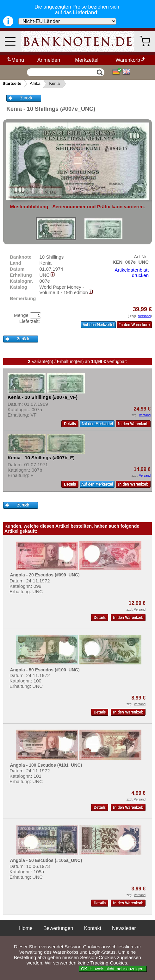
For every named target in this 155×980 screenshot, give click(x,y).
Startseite (12, 83)
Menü (15, 60)
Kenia (54, 83)
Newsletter (124, 928)
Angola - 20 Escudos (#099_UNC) (45, 575)
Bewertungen (58, 928)
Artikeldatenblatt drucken (132, 273)
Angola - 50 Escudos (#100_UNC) (45, 670)
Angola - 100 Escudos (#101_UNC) (46, 765)
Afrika (35, 83)
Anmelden (49, 60)
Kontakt (93, 928)
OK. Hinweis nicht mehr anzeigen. (113, 969)
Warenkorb (130, 60)
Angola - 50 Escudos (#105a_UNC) (46, 860)
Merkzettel (87, 60)
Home (26, 928)
